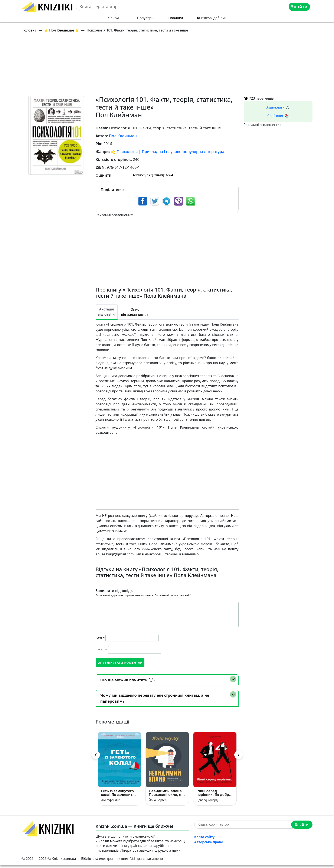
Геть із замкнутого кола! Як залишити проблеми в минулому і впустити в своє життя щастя (118, 795)
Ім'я (100, 638)
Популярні (146, 18)
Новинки (176, 18)
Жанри (113, 18)
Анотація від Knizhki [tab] (107, 312)
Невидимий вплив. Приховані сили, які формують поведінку (167, 795)
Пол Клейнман (123, 136)
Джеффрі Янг (110, 802)
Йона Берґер (158, 802)
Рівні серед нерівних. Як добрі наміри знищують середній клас (213, 795)
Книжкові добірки (212, 18)
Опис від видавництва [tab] (135, 312)
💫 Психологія (124, 152)
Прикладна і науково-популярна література (183, 152)
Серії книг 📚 (278, 116)
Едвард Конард (207, 802)
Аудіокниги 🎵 (278, 107)
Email (101, 650)
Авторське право (209, 844)
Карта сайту (204, 839)
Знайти (300, 7)
